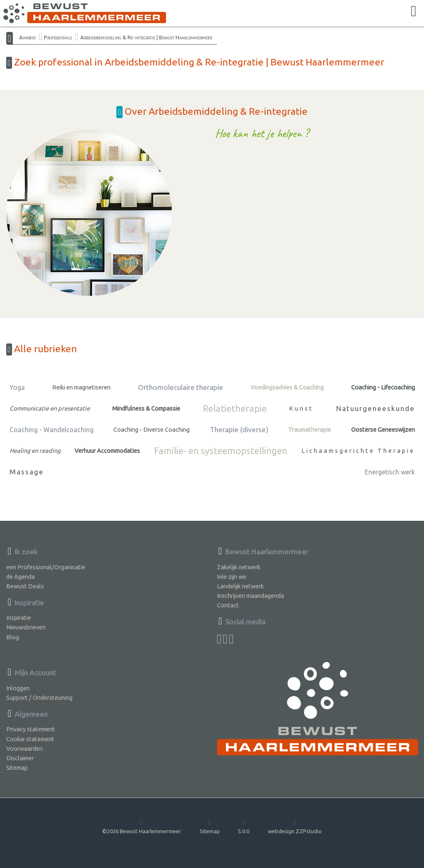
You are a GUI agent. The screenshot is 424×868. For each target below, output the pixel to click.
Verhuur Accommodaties (107, 451)
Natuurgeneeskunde (376, 408)
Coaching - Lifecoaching (383, 387)
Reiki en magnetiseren (81, 387)
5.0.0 (244, 826)
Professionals (58, 37)
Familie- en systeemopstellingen (221, 451)
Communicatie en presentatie (50, 408)
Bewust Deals (25, 586)
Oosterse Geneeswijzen (383, 429)
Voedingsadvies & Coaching (287, 387)
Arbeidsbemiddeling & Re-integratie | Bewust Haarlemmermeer (146, 37)
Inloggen (18, 688)
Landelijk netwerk (240, 586)
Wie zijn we (232, 577)
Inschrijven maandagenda (251, 596)
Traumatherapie (310, 429)
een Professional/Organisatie (46, 567)
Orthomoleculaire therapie (181, 387)
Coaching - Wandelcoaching (52, 430)
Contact (228, 605)
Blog (13, 637)
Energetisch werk (390, 472)
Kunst (301, 408)
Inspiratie (19, 618)
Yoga (17, 387)
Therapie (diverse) (239, 429)
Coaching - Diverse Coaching (152, 429)
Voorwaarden (24, 748)
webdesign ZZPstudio (295, 826)
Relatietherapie (235, 409)
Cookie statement (30, 739)
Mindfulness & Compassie (146, 408)
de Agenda (20, 577)
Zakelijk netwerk (239, 567)
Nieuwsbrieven (26, 627)
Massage (27, 472)
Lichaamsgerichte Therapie (358, 451)
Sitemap (17, 768)
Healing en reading (35, 451)
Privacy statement (31, 729)
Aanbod (27, 37)
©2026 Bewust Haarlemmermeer (142, 826)
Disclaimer (20, 758)
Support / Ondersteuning (39, 698)
